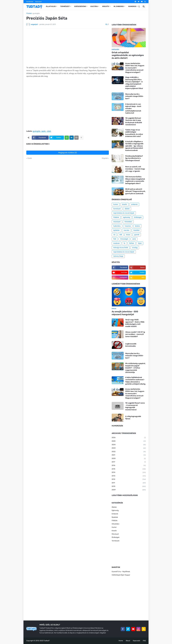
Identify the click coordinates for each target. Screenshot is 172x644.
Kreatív (114, 531)
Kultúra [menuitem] (94, 6)
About (128, 641)
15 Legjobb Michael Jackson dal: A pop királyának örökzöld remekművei (134, 121)
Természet (115, 541)
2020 (129, 459)
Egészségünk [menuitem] (80, 6)
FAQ (144, 641)
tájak (140, 243)
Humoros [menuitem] (132, 6)
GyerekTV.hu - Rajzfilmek (121, 572)
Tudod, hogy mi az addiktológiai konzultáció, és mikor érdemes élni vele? (134, 133)
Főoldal (29, 13)
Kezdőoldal (30, 2)
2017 (129, 462)
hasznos (128, 226)
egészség (126, 217)
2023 (129, 448)
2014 (129, 473)
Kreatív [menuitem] (106, 6)
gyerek (137, 235)
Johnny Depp (118, 256)
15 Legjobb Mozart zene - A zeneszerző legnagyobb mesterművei (135, 406)
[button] (139, 6)
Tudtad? (47, 641)
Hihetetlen (115, 524)
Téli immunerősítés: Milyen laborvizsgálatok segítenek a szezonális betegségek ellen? (135, 180)
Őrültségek (116, 537)
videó (49, 131)
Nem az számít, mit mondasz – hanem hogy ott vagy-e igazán (135, 169)
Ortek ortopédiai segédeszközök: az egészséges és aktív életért (128, 55)
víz (114, 235)
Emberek (115, 514)
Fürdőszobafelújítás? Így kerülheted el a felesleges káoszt (134, 158)
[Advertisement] (68, 47)
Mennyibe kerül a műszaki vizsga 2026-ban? (134, 96)
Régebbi (105, 158)
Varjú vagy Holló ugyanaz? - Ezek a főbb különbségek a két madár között (135, 323)
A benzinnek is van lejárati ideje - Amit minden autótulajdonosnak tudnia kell (133, 109)
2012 (129, 479)
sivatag (135, 248)
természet (117, 209)
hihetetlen (128, 222)
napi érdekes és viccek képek (124, 213)
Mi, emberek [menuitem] (119, 6)
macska (126, 230)
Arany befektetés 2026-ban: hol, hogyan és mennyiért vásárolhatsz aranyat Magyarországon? (135, 68)
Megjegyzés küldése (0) (68, 153)
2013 (129, 476)
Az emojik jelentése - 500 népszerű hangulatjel (125, 313)
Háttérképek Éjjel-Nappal (121, 575)
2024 (129, 445)
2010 (129, 486)
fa (124, 243)
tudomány (117, 226)
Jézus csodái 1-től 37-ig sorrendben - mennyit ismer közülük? (135, 334)
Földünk (116, 217)
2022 (129, 452)
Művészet (115, 534)
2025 (129, 441)
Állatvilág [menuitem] (51, 6)
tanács (137, 226)
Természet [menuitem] (65, 6)
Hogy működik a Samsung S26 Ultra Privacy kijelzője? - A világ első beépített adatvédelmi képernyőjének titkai (134, 83)
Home (121, 641)
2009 (129, 490)
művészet (117, 222)
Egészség (115, 510)
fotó (115, 239)
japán (44, 131)
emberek (134, 204)
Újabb (30, 158)
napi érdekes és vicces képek (124, 252)
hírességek (124, 239)
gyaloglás (36, 13)
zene (134, 239)
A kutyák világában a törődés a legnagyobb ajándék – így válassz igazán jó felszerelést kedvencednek (134, 146)
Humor (114, 527)
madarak (116, 243)
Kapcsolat (38, 2)
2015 (129, 469)
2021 (129, 455)
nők (121, 235)
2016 (129, 466)
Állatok (114, 507)
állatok (127, 209)
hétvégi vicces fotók (121, 248)
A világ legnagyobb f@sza (133, 418)
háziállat (136, 230)
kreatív (125, 204)
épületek (116, 230)
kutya (128, 235)
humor (116, 204)
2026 (129, 438)
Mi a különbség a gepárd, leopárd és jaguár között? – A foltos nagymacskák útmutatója (135, 368)
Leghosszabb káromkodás (131, 345)
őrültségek (138, 217)
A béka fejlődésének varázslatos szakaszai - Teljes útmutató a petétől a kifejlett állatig (135, 381)
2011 (129, 483)
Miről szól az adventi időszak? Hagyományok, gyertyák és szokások (135, 191)
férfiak (132, 243)
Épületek (115, 517)
